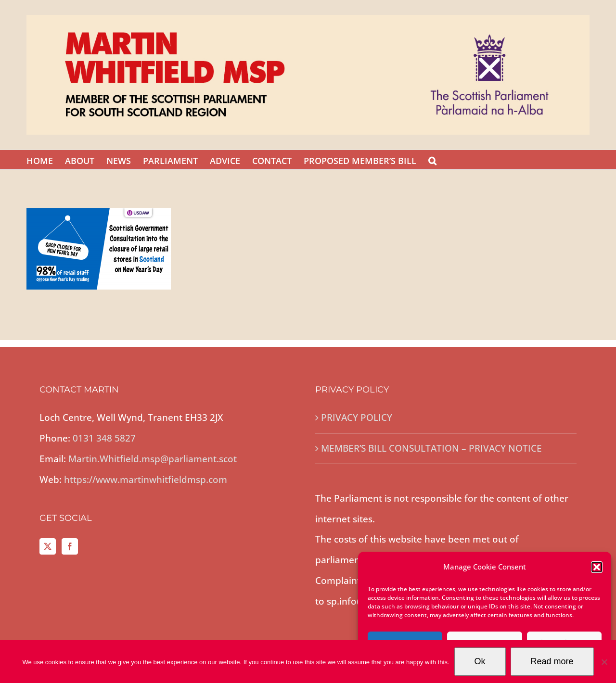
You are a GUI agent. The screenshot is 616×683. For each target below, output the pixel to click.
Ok (480, 661)
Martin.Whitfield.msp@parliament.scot (153, 459)
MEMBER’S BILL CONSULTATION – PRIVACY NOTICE (431, 448)
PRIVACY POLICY (357, 417)
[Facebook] (70, 546)
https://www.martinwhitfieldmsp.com (146, 480)
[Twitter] (48, 546)
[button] (597, 567)
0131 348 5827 (104, 438)
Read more (552, 661)
